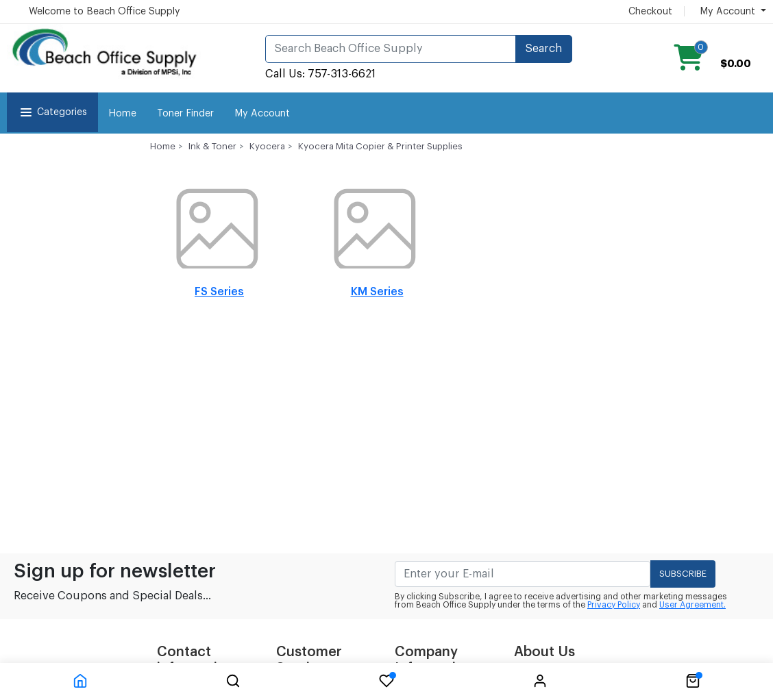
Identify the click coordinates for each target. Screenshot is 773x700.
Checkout (650, 12)
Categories (52, 112)
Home (122, 114)
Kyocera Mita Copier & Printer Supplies (380, 146)
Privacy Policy (614, 605)
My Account (262, 114)
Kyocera (267, 146)
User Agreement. (692, 605)
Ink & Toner (212, 146)
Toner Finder (185, 114)
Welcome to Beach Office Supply (105, 12)
